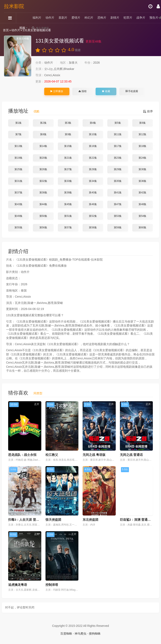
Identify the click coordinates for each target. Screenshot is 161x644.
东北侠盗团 (90, 520)
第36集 (142, 181)
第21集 (68, 158)
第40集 (93, 193)
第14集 (43, 146)
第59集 (118, 228)
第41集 (118, 193)
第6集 (142, 123)
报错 (82, 91)
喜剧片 (63, 18)
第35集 (118, 181)
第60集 (142, 228)
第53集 (118, 216)
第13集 (18, 146)
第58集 (93, 228)
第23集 (118, 158)
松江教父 (52, 455)
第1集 (19, 123)
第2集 (43, 123)
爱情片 (76, 18)
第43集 (18, 204)
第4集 (93, 123)
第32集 (43, 181)
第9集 (68, 134)
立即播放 (57, 91)
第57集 (68, 228)
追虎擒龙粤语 (18, 585)
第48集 (142, 204)
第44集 (43, 204)
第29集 (118, 169)
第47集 (118, 204)
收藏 (106, 91)
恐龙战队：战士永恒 (22, 455)
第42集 (142, 193)
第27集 (68, 169)
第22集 (93, 158)
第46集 (93, 204)
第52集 (93, 216)
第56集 (43, 228)
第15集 (68, 146)
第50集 (43, 216)
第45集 (68, 204)
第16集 (93, 146)
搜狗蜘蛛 (95, 634)
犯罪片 (128, 18)
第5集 (118, 123)
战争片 (141, 18)
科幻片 (89, 18)
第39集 (68, 193)
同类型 (38, 393)
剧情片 (115, 18)
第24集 (142, 158)
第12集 (142, 134)
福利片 (37, 18)
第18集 (142, 146)
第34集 (93, 181)
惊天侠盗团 (53, 520)
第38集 (43, 193)
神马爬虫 (80, 634)
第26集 (43, 169)
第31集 (18, 181)
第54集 (142, 216)
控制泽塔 (52, 585)
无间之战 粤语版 (94, 455)
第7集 (19, 134)
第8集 (43, 134)
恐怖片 (102, 18)
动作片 (50, 18)
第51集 (68, 216)
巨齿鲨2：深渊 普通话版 (137, 520)
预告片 (154, 18)
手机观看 (132, 91)
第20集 (43, 158)
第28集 (93, 169)
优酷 (36, 111)
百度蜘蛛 (66, 634)
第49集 (18, 216)
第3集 (68, 123)
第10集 (93, 134)
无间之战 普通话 (131, 455)
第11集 (118, 134)
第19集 (18, 158)
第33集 (68, 181)
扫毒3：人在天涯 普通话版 (27, 520)
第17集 (118, 146)
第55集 (18, 228)
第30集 (142, 169)
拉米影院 (14, 6)
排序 (148, 111)
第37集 (18, 193)
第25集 (18, 169)
